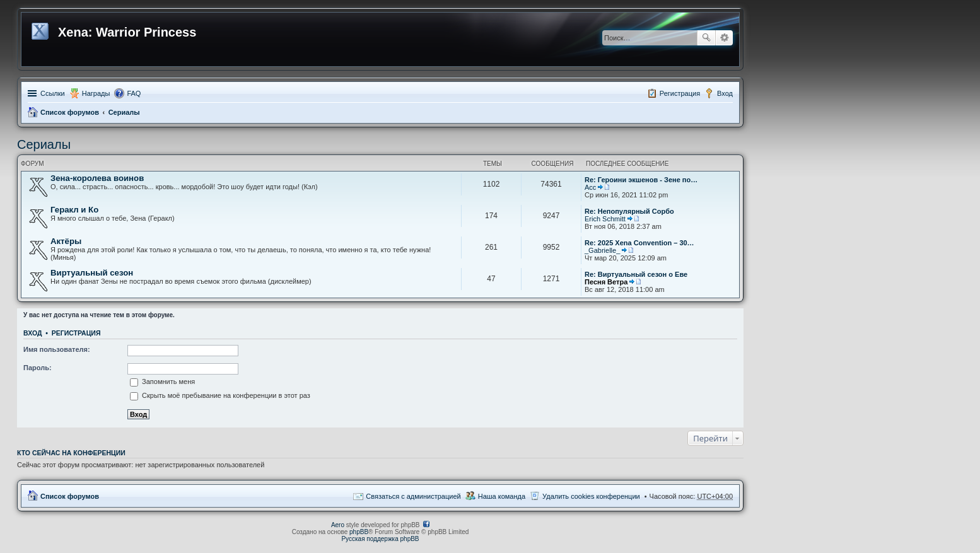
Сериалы (124, 112)
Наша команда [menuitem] (502, 496)
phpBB (359, 532)
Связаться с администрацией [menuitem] (413, 496)
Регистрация (76, 333)
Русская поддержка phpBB (380, 539)
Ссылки (53, 93)
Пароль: (38, 368)
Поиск (706, 38)
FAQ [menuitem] (134, 93)
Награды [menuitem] (96, 93)
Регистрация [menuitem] (680, 93)
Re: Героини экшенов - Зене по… (641, 180)
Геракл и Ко (74, 210)
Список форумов (70, 112)
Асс (590, 187)
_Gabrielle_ (602, 250)
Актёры (66, 241)
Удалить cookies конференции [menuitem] (591, 496)
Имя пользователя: (57, 349)
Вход (32, 333)
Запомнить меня (162, 381)
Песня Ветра (606, 282)
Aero (338, 525)
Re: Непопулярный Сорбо (629, 211)
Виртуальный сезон (92, 273)
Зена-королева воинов (97, 178)
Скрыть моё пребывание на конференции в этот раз (220, 395)
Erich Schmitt (605, 219)
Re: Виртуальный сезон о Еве (636, 274)
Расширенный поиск (724, 38)
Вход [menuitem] (725, 93)
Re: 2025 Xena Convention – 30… (639, 243)
